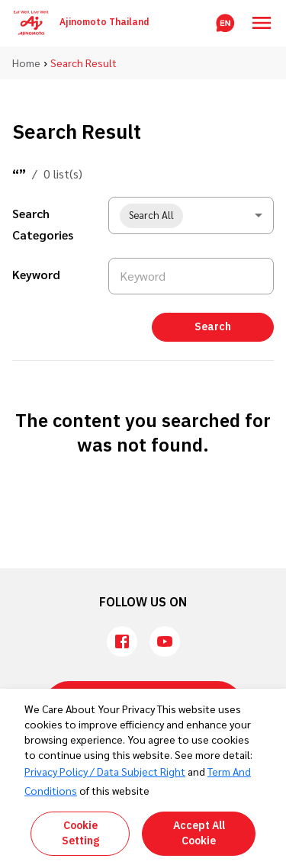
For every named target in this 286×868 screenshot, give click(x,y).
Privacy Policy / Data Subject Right (105, 771)
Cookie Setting (80, 833)
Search (213, 327)
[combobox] (191, 215)
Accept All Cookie (199, 833)
